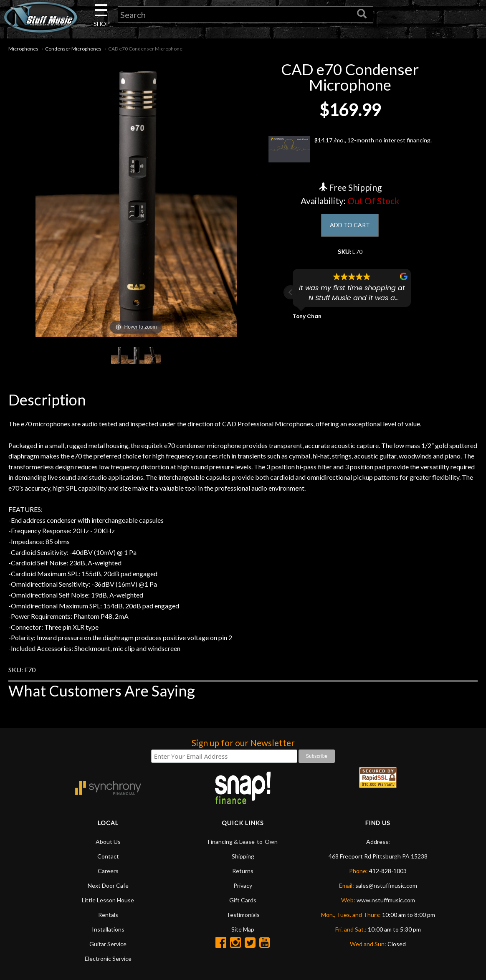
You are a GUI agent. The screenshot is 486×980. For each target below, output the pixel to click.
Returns (243, 873)
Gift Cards (243, 903)
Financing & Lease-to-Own (243, 844)
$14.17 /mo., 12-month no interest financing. (350, 152)
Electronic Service (108, 961)
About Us (108, 844)
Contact (108, 859)
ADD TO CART (350, 228)
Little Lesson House (108, 903)
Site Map (243, 932)
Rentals (108, 917)
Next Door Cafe (108, 888)
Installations (108, 932)
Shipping (243, 859)
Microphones (23, 51)
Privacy (243, 888)
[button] (291, 297)
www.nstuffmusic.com (386, 903)
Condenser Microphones (73, 51)
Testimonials (243, 917)
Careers (108, 873)
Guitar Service (108, 946)
